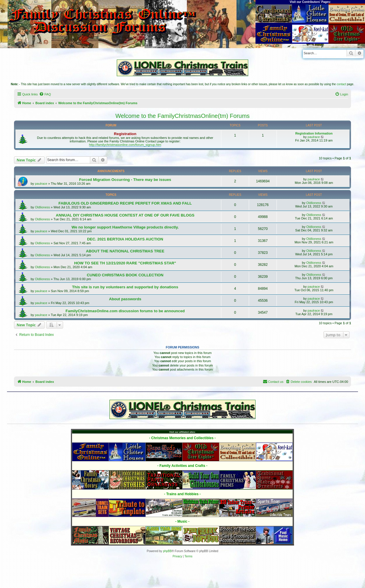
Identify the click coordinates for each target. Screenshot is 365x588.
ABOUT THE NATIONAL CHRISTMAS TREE (125, 251)
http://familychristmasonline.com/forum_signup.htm (125, 145)
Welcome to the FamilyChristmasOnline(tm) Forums (182, 116)
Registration (125, 134)
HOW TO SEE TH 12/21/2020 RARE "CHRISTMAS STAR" (125, 263)
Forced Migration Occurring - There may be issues (125, 180)
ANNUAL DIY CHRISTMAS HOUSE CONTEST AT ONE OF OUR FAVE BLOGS (125, 215)
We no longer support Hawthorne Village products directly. (125, 227)
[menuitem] (45, 94)
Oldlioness (42, 207)
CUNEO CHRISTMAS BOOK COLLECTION (125, 275)
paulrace (314, 137)
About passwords (125, 299)
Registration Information (314, 133)
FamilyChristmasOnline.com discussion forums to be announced (125, 311)
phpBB (167, 551)
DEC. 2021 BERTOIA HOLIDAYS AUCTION (125, 239)
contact (341, 84)
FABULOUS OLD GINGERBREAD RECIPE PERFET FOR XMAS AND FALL (125, 203)
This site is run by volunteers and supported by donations (125, 287)
